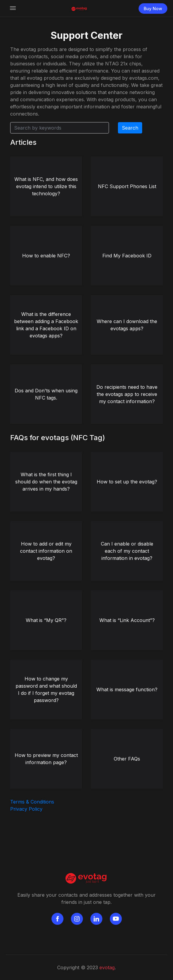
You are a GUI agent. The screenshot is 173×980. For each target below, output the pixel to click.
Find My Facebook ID (127, 256)
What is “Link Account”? (127, 620)
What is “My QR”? (46, 620)
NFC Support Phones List (127, 186)
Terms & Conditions (32, 802)
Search (130, 128)
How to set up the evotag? (127, 482)
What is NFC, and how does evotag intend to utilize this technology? (46, 186)
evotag (107, 967)
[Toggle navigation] (13, 9)
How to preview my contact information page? (46, 759)
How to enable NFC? (46, 256)
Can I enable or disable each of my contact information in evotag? (127, 551)
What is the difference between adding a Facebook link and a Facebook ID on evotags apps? (46, 325)
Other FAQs (127, 759)
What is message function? (127, 689)
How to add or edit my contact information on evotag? (46, 551)
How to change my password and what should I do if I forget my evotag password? (46, 689)
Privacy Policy (26, 809)
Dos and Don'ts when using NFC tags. (46, 394)
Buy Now (153, 9)
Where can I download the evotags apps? (127, 325)
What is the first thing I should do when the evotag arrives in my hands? (46, 482)
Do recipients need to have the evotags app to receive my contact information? (127, 394)
